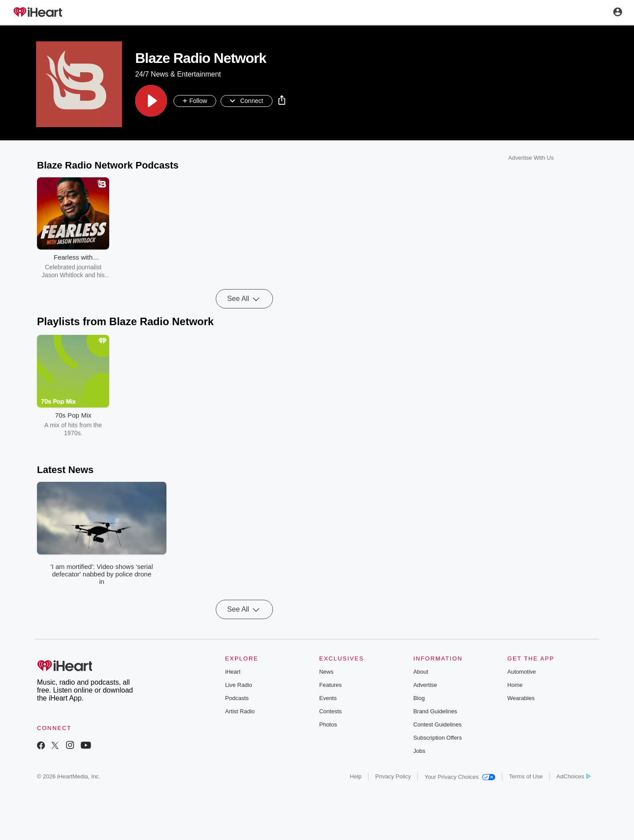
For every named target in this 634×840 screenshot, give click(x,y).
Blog (419, 698)
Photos (328, 724)
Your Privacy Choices (460, 777)
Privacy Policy (393, 776)
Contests (330, 711)
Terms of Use (526, 776)
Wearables (521, 698)
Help (356, 776)
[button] (151, 101)
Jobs (419, 751)
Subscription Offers (438, 738)
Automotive (522, 672)
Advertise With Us (531, 158)
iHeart (233, 672)
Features (330, 685)
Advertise (425, 685)
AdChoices (573, 776)
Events (328, 698)
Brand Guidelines (435, 711)
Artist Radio (240, 711)
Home (515, 685)
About (421, 672)
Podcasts (237, 698)
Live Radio (238, 685)
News (326, 672)
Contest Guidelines (438, 724)
